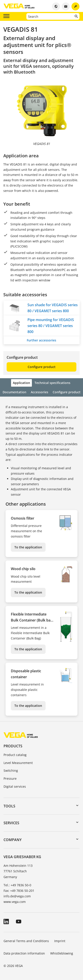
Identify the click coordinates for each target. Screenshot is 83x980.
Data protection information (24, 953)
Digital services (15, 786)
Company (13, 840)
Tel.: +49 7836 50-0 (17, 885)
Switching (11, 771)
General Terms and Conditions (26, 941)
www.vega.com (15, 902)
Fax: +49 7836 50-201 (19, 891)
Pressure (10, 778)
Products (13, 746)
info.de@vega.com (17, 896)
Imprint (60, 941)
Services (11, 823)
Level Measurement (18, 763)
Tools (9, 806)
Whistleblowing (62, 953)
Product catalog (15, 755)
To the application (28, 547)
